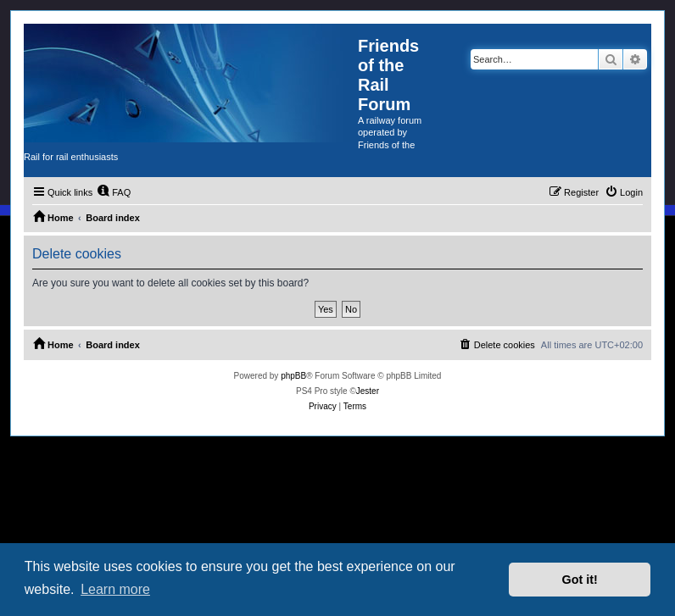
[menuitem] (114, 192)
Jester (368, 391)
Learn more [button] (115, 589)
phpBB (293, 376)
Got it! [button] (580, 580)
